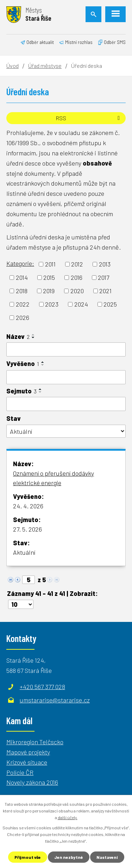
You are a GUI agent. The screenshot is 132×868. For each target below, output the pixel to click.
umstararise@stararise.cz (55, 700)
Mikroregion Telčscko (35, 742)
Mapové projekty (28, 752)
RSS (89, 118)
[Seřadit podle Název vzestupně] (33, 335)
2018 (22, 291)
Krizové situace (27, 762)
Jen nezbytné (69, 857)
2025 (110, 304)
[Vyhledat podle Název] (66, 349)
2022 (23, 304)
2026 (23, 317)
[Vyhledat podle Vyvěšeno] (66, 377)
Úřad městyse (45, 66)
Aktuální (24, 552)
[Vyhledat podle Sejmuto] (66, 404)
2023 (52, 304)
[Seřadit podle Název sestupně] (33, 337)
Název (18, 336)
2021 (105, 291)
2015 (49, 277)
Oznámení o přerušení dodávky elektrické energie (54, 478)
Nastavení (107, 857)
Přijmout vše (28, 857)
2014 (22, 277)
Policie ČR (20, 772)
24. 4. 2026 (28, 506)
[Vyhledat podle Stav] (66, 431)
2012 (77, 264)
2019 (49, 291)
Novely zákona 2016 (32, 782)
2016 (77, 277)
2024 (81, 304)
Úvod (12, 66)
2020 (77, 291)
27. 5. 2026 (27, 529)
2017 (103, 277)
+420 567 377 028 (42, 687)
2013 (105, 264)
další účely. (68, 817)
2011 (50, 264)
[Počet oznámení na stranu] (21, 604)
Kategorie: (20, 263)
